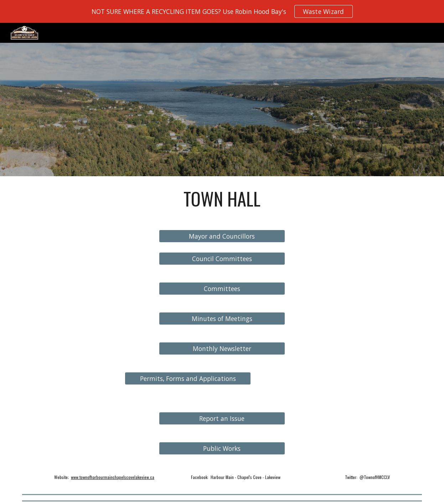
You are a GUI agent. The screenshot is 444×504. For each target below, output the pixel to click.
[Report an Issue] (222, 419)
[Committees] (222, 289)
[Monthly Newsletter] (222, 349)
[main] (222, 199)
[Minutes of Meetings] (222, 319)
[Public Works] (222, 449)
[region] (222, 11)
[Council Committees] (222, 259)
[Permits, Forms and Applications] (188, 379)
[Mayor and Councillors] (222, 236)
